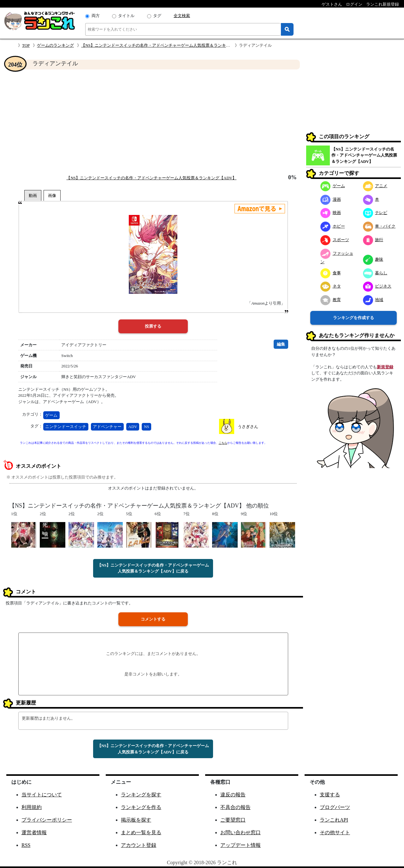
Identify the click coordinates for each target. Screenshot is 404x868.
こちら (223, 443)
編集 (281, 344)
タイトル (126, 16)
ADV (133, 427)
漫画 (331, 199)
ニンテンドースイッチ (66, 427)
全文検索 (182, 16)
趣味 (373, 259)
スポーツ (335, 240)
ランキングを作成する (353, 318)
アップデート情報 (241, 845)
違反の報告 (233, 795)
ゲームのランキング (55, 45)
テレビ (375, 213)
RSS (26, 845)
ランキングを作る (141, 807)
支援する (330, 795)
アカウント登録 (139, 845)
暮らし (375, 273)
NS (147, 427)
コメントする (153, 619)
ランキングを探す (141, 795)
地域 (373, 300)
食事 (331, 273)
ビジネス (377, 286)
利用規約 (32, 807)
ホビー (333, 226)
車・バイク (379, 226)
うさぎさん (248, 427)
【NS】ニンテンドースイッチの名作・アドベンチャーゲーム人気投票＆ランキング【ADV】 (166, 45)
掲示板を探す (136, 820)
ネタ (331, 286)
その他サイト (335, 832)
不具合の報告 (235, 807)
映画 (331, 213)
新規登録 (385, 367)
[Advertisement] (153, 122)
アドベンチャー (107, 427)
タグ (157, 16)
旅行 (373, 240)
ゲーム (51, 415)
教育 (331, 300)
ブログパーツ (335, 807)
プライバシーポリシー (47, 820)
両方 (96, 16)
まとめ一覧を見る (141, 832)
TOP (26, 45)
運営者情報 (34, 832)
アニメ (375, 186)
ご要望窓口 (233, 820)
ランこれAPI (334, 820)
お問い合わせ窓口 (241, 832)
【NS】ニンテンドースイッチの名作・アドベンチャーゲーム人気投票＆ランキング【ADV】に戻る (153, 568)
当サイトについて (42, 795)
